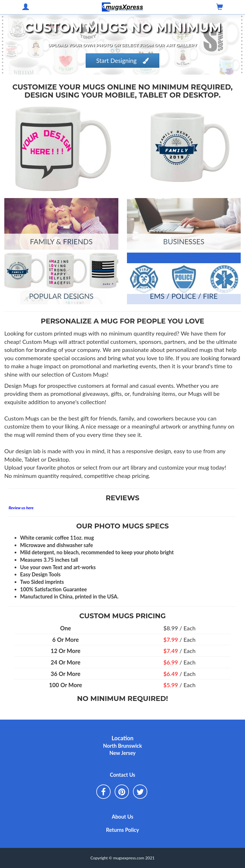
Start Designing (122, 60)
